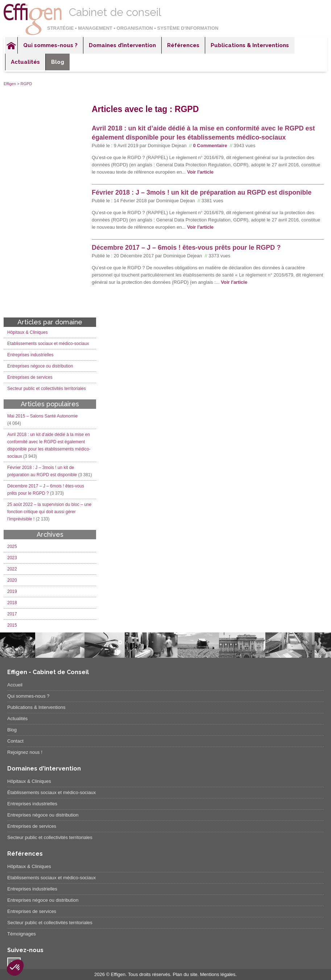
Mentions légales (218, 974)
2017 (12, 614)
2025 (12, 547)
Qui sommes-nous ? (50, 45)
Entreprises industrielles (30, 355)
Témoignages (22, 934)
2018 (12, 603)
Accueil (11, 45)
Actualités (25, 62)
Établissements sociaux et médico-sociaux (51, 792)
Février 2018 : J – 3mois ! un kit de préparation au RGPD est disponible (202, 192)
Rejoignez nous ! (25, 752)
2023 (12, 558)
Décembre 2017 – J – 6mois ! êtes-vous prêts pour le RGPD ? (186, 248)
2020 (12, 580)
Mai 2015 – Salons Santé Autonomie (42, 416)
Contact (15, 741)
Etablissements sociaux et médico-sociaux (48, 344)
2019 (12, 591)
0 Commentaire (210, 146)
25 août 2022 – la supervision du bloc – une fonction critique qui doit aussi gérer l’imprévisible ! (49, 512)
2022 (12, 569)
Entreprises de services (30, 377)
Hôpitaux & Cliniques (27, 332)
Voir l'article (200, 172)
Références (183, 45)
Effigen (10, 84)
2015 (12, 625)
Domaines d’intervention (122, 45)
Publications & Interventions (250, 45)
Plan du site (185, 974)
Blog (58, 62)
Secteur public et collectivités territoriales (47, 389)
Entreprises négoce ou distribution (40, 366)
